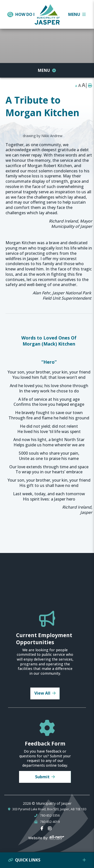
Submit (42, 777)
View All (42, 693)
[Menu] (77, 14)
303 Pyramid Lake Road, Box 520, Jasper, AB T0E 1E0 (49, 809)
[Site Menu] (47, 70)
